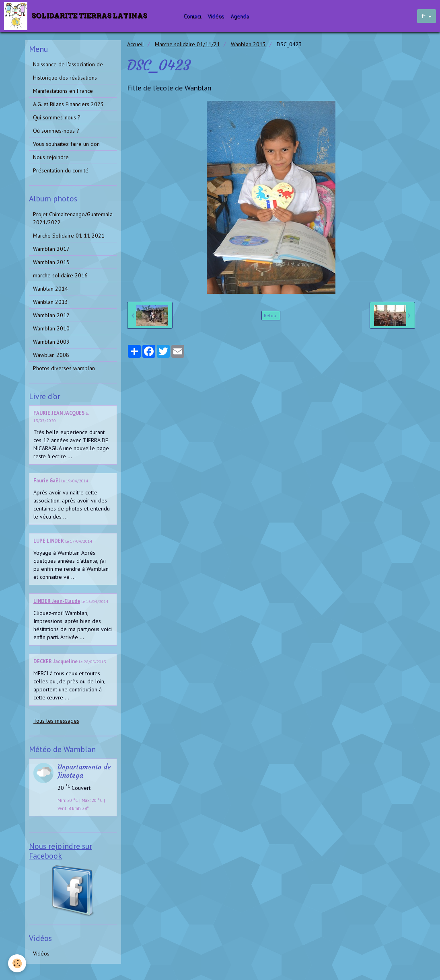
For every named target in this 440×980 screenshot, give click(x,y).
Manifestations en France (63, 91)
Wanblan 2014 (50, 289)
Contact (192, 16)
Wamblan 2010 (51, 328)
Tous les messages (56, 721)
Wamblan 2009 (51, 342)
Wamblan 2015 (51, 262)
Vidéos (216, 16)
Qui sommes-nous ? (57, 117)
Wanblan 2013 (248, 44)
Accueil (136, 44)
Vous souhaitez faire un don (66, 144)
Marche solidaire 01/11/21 (187, 44)
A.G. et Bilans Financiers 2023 (68, 104)
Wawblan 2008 (51, 355)
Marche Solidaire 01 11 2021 (69, 236)
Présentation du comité (61, 170)
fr (424, 16)
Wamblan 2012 (51, 315)
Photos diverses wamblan (64, 368)
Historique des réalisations (65, 78)
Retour (271, 315)
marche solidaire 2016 (60, 275)
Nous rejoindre (51, 157)
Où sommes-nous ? (56, 131)
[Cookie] (17, 963)
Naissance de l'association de (68, 64)
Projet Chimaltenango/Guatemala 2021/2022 (73, 218)
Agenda (240, 16)
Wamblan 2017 (51, 249)
